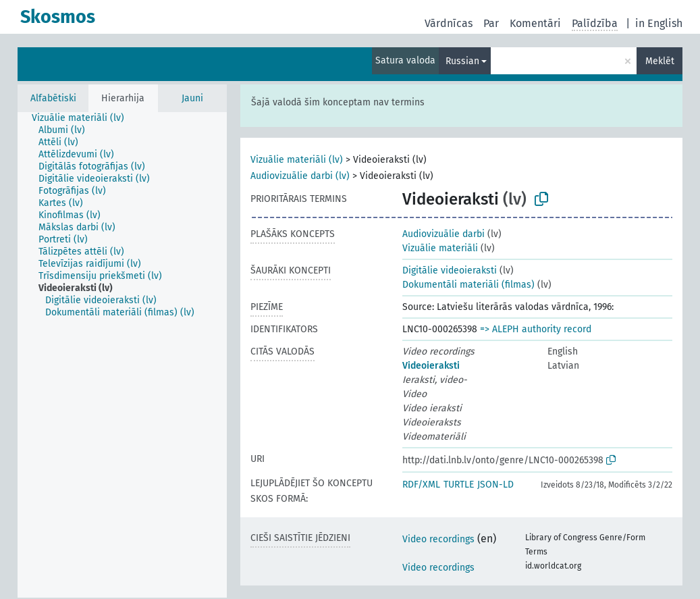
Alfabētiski (53, 98)
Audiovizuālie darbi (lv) (300, 176)
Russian (462, 61)
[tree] (122, 355)
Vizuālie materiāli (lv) (297, 160)
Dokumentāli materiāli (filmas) (468, 285)
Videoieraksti (431, 366)
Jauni (192, 98)
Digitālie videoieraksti (450, 270)
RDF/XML (421, 485)
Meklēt (660, 61)
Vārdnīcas (449, 23)
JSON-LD (495, 485)
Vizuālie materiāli (440, 248)
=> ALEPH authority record (536, 329)
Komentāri (535, 23)
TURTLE (459, 485)
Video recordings (438, 539)
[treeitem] (84, 118)
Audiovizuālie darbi (443, 234)
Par (491, 23)
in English (659, 23)
